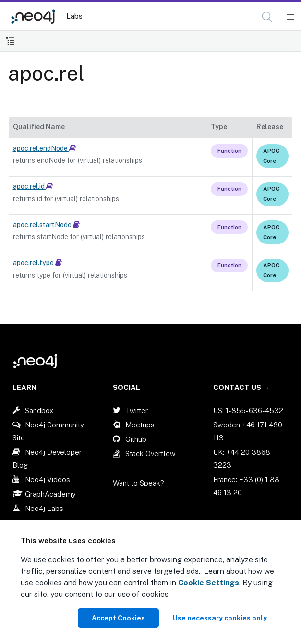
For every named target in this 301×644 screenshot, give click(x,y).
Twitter (137, 410)
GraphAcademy (50, 494)
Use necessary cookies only (220, 618)
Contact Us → (241, 387)
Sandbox (39, 410)
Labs (74, 16)
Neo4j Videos (48, 480)
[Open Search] (268, 17)
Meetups (140, 425)
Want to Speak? (138, 483)
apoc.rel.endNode (44, 148)
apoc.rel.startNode (46, 225)
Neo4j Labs (44, 508)
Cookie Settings (209, 583)
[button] (267, 17)
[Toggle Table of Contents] (10, 41)
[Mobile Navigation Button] (290, 17)
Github (136, 439)
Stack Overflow (150, 454)
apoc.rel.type (37, 263)
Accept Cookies (118, 618)
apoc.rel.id (33, 186)
